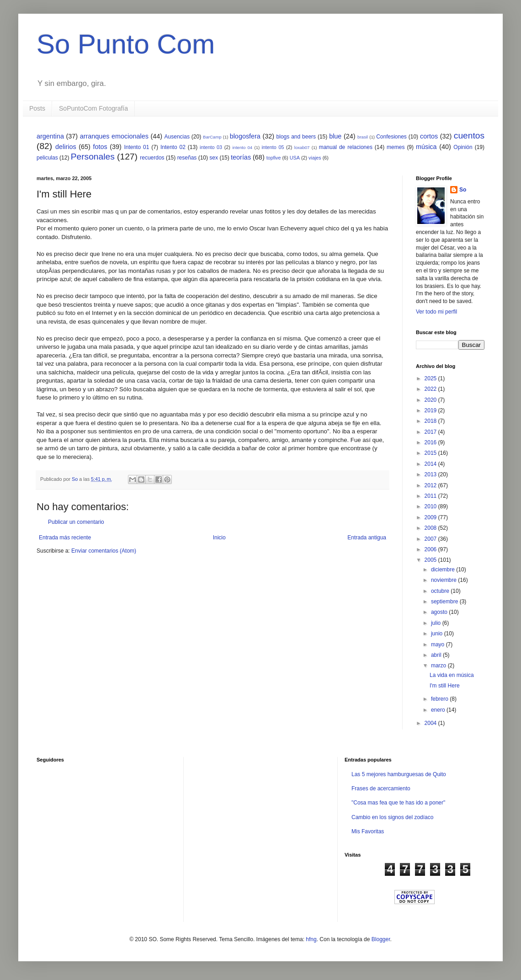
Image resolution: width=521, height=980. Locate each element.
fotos (100, 147)
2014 (431, 464)
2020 (431, 400)
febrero (440, 699)
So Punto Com (126, 44)
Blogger (381, 939)
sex (214, 158)
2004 (431, 723)
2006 (431, 549)
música (426, 147)
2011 (431, 496)
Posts (37, 108)
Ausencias (177, 137)
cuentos (469, 136)
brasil (363, 137)
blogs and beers (296, 137)
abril (437, 655)
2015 (431, 453)
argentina (50, 136)
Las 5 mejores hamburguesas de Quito (399, 774)
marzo (439, 666)
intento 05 (273, 147)
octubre (441, 591)
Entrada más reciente (65, 538)
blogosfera (245, 136)
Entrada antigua (367, 538)
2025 (431, 378)
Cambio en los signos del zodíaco (392, 817)
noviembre (444, 580)
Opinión (463, 147)
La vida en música (452, 675)
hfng (311, 939)
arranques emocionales (114, 136)
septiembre (445, 602)
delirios (66, 147)
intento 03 (211, 147)
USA (295, 158)
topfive (274, 158)
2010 (431, 506)
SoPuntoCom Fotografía (93, 108)
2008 (431, 528)
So (463, 190)
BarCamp (212, 137)
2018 (431, 421)
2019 (431, 410)
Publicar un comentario (76, 522)
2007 (431, 539)
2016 (431, 442)
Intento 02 (173, 147)
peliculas (47, 158)
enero (439, 710)
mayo (439, 644)
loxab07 (302, 147)
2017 (431, 432)
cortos (429, 136)
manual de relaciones (346, 147)
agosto (440, 612)
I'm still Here (445, 686)
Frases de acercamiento (381, 788)
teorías (241, 157)
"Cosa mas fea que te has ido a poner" (398, 803)
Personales (93, 157)
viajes (315, 158)
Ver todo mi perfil (436, 312)
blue (335, 136)
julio (437, 623)
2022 (431, 389)
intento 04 (242, 147)
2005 (431, 560)
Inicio (219, 538)
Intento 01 (136, 147)
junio (438, 634)
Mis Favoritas (368, 831)
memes (396, 147)
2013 (431, 474)
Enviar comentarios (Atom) (104, 551)
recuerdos (152, 158)
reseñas (187, 158)
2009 (431, 517)
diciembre (444, 570)
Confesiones (391, 137)
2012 (431, 485)
